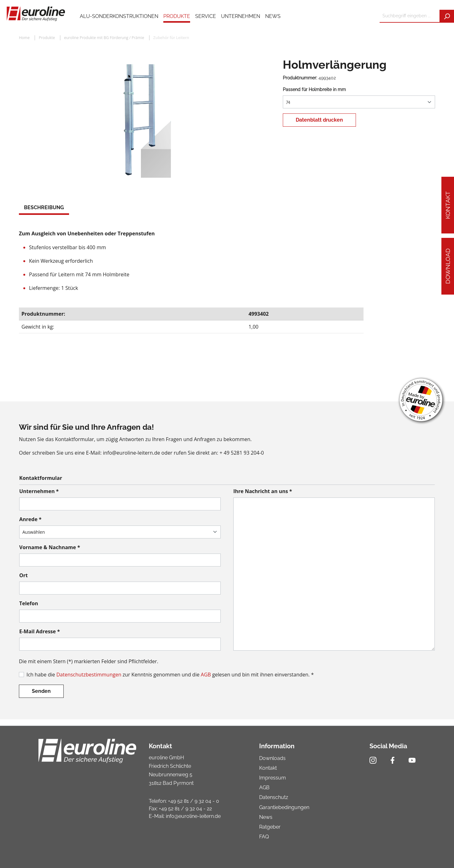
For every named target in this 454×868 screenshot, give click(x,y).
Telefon (29, 603)
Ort (23, 575)
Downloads (272, 758)
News (266, 817)
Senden (41, 691)
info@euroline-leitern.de (193, 816)
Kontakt (448, 205)
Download (448, 266)
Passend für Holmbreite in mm (314, 89)
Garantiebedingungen (284, 807)
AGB (206, 675)
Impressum (273, 778)
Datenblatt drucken (319, 120)
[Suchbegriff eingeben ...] (410, 16)
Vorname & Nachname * (50, 547)
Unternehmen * (39, 491)
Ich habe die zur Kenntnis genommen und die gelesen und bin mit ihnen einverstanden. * (170, 675)
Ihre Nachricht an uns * (263, 491)
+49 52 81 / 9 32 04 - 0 (194, 801)
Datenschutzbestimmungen (89, 675)
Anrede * (30, 519)
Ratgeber (270, 827)
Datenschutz (274, 797)
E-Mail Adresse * (40, 631)
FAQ (264, 837)
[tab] (44, 208)
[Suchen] (447, 16)
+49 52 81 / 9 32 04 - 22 (185, 809)
